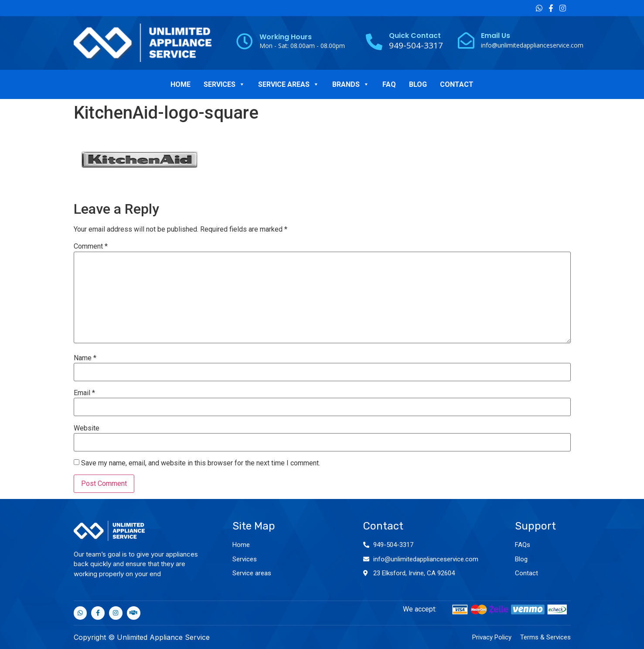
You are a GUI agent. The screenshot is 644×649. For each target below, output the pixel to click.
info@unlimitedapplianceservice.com (532, 45)
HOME (181, 84)
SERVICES (224, 84)
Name (85, 358)
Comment (91, 246)
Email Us (496, 36)
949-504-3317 (393, 545)
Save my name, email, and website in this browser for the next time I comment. (201, 463)
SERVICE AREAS (289, 84)
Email (84, 393)
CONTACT (457, 84)
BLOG (418, 84)
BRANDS (351, 84)
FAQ (389, 84)
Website (87, 428)
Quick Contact (415, 36)
